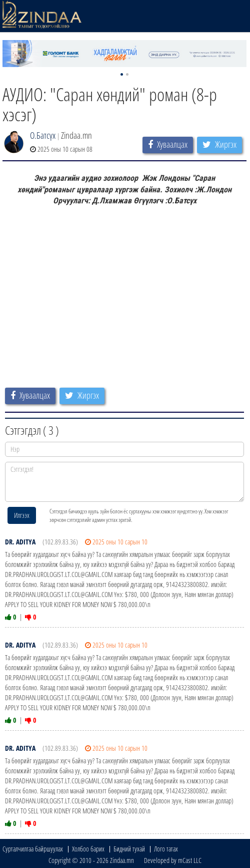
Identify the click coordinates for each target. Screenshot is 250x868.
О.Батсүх (43, 135)
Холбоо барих (88, 849)
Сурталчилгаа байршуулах (33, 849)
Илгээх (22, 515)
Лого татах (166, 849)
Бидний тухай (129, 849)
